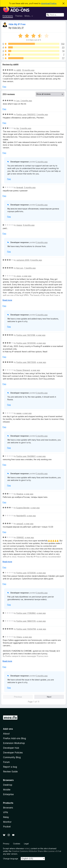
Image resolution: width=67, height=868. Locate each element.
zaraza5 (20, 524)
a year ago (27, 276)
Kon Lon (20, 268)
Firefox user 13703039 (26, 573)
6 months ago (29, 225)
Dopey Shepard (23, 370)
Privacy (6, 844)
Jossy (19, 276)
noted (27, 848)
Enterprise (8, 794)
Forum (6, 762)
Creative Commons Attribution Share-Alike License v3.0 (35, 851)
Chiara (19, 637)
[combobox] (55, 15)
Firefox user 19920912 (26, 114)
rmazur (19, 225)
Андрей (20, 187)
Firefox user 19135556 (26, 343)
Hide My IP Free (17, 24)
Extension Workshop (14, 743)
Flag (4, 87)
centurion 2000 (23, 260)
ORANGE (20, 537)
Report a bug (10, 767)
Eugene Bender (23, 508)
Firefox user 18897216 (26, 621)
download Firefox (49, 3)
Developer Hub (11, 748)
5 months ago (30, 187)
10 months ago (28, 70)
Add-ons (8, 729)
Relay (6, 817)
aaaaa (19, 413)
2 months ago (26, 101)
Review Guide (10, 772)
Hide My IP (18, 28)
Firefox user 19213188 (26, 335)
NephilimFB (21, 516)
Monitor (7, 822)
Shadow (20, 494)
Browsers (8, 808)
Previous (18, 697)
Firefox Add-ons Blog (14, 738)
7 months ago (30, 268)
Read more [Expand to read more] (7, 300)
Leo (18, 101)
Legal (26, 844)
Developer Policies (13, 753)
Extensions (8, 16)
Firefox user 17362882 (26, 613)
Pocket (7, 827)
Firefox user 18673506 (26, 362)
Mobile (7, 790)
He (18, 128)
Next (49, 697)
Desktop (8, 785)
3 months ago (42, 205)
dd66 (19, 70)
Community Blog (12, 757)
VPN (5, 812)
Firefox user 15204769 (26, 629)
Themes (19, 16)
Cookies (17, 844)
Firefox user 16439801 (26, 456)
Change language (11, 859)
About (6, 734)
